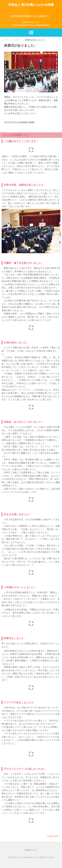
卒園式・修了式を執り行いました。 (24, 263)
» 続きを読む (53, 836)
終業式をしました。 (15, 638)
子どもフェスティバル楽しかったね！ (25, 769)
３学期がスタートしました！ (20, 587)
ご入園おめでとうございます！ (21, 141)
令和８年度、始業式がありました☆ (24, 185)
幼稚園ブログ (31, 850)
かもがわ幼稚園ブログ (16, 135)
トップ (5, 40)
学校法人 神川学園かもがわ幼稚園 (31, 5)
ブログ (17, 40)
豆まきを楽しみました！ (17, 514)
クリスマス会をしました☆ (19, 702)
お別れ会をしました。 (16, 342)
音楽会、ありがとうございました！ (24, 422)
